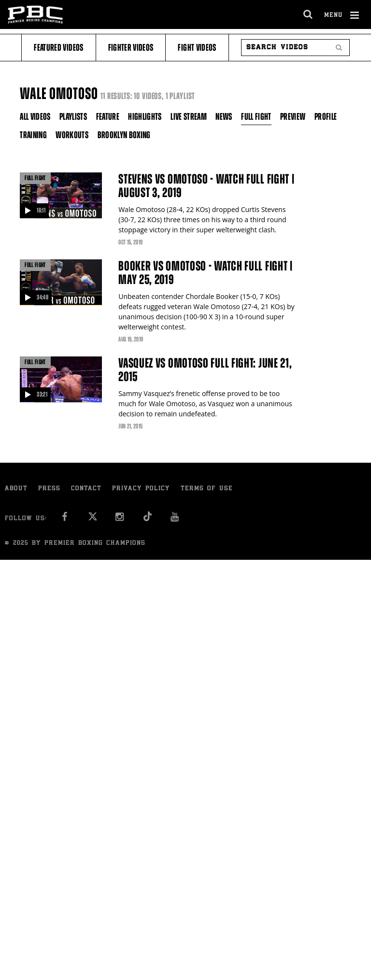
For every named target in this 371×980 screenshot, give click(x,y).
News (224, 117)
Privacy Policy (141, 489)
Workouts (72, 135)
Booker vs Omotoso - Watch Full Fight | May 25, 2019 (206, 273)
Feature (108, 117)
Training (33, 135)
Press (49, 489)
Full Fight (256, 117)
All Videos (35, 117)
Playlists (73, 117)
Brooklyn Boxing (124, 135)
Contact (86, 489)
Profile (326, 117)
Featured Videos (58, 48)
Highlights (145, 117)
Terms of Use (207, 489)
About (16, 489)
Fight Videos (197, 48)
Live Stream (189, 117)
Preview (293, 117)
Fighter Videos (131, 48)
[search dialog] (308, 14)
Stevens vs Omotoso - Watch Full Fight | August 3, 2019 (206, 186)
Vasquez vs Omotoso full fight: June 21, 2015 (205, 370)
